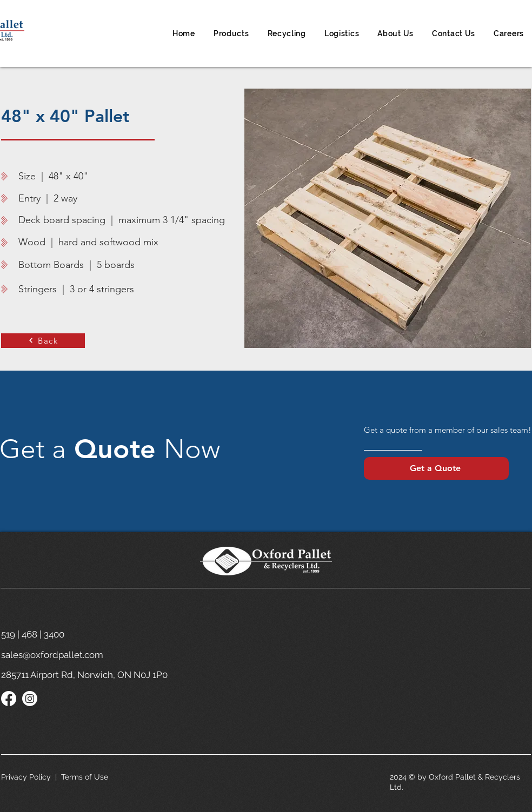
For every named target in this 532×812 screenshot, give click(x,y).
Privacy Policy (26, 777)
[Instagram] (30, 699)
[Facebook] (9, 699)
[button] (231, 33)
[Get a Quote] (436, 468)
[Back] (43, 341)
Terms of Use (85, 777)
